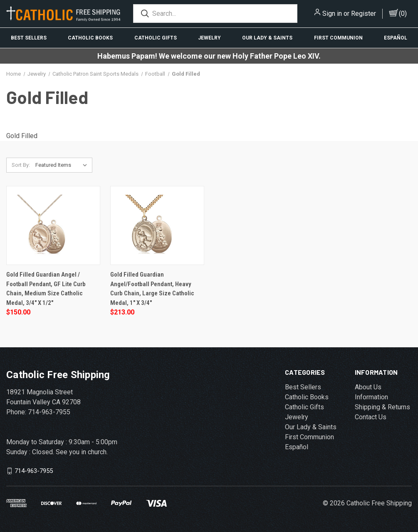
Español (396, 38)
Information (371, 397)
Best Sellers (29, 38)
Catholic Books (90, 38)
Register (364, 14)
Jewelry (209, 38)
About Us (368, 387)
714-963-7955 (34, 471)
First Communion (338, 38)
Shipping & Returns (382, 407)
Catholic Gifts (156, 38)
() (403, 14)
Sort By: (21, 165)
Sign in (332, 14)
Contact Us (371, 417)
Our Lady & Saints (267, 38)
